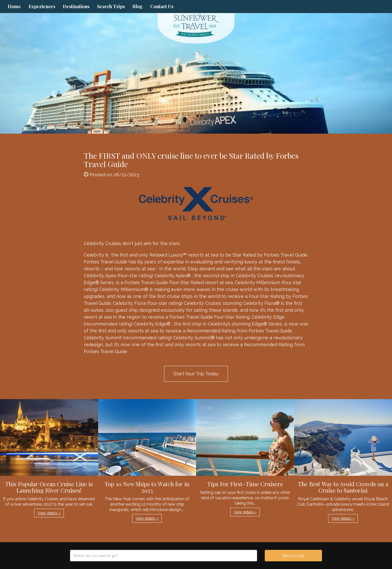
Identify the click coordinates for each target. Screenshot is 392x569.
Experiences (42, 6)
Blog (137, 6)
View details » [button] (49, 513)
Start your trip (293, 556)
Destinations (76, 6)
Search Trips (111, 6)
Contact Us (162, 6)
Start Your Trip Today (196, 374)
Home (14, 6)
